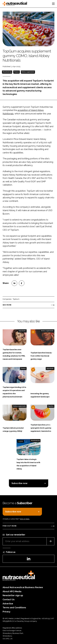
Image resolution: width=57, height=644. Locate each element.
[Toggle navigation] (53, 4)
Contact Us (9, 600)
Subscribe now (19, 483)
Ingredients (22, 331)
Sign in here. (25, 519)
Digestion (51, 406)
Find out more (10, 526)
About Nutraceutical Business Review (23, 587)
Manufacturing (7, 72)
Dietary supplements (28, 72)
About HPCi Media (12, 591)
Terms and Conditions (14, 608)
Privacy (6, 612)
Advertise (8, 604)
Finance (17, 72)
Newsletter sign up (13, 595)
